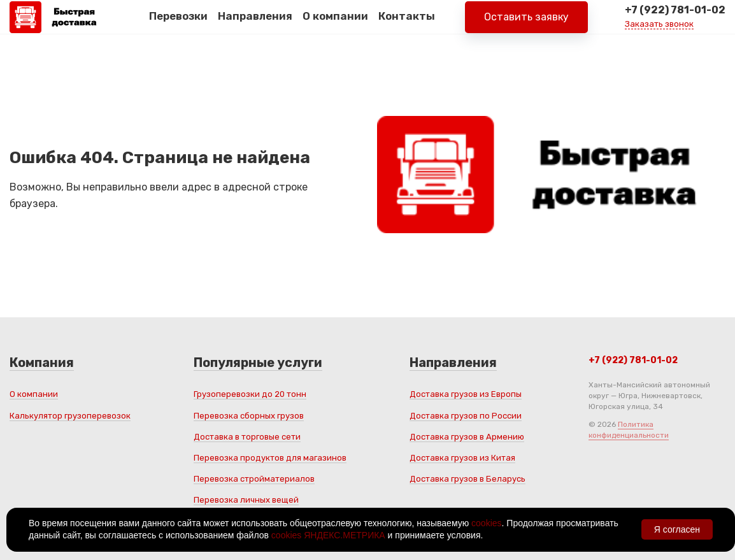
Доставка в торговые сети (247, 437)
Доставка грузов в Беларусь (467, 479)
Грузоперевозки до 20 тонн (250, 394)
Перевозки (178, 25)
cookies (486, 523)
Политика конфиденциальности (629, 430)
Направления (255, 25)
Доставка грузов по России (466, 416)
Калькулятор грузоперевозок (70, 416)
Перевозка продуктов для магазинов (270, 458)
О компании (335, 25)
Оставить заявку (526, 25)
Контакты (407, 25)
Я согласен (677, 529)
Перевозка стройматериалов (254, 479)
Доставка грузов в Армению (467, 437)
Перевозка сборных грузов (249, 416)
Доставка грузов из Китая (462, 458)
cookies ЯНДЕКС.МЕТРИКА (328, 535)
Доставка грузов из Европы (466, 394)
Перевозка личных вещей (246, 500)
